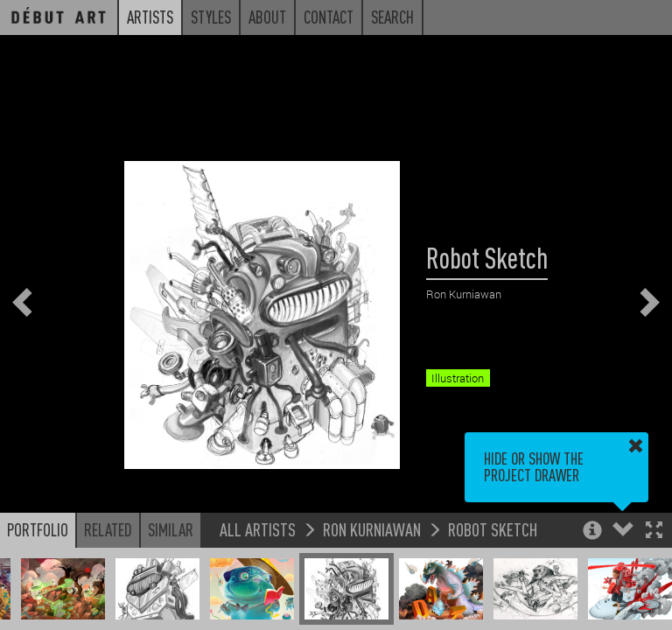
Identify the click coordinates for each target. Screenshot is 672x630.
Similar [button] (171, 529)
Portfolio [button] (38, 529)
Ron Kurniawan (372, 529)
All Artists (258, 529)
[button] (654, 532)
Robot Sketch (493, 529)
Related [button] (108, 529)
